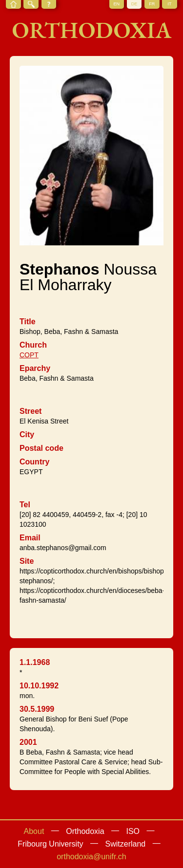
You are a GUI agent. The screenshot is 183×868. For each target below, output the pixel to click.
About (34, 831)
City (27, 434)
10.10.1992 (39, 686)
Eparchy (35, 368)
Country (34, 462)
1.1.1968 (35, 662)
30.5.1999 (37, 709)
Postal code (41, 448)
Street (30, 411)
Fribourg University (50, 844)
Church (33, 345)
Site (27, 561)
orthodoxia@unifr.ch (91, 857)
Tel (25, 505)
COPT (29, 355)
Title (28, 322)
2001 (28, 742)
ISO (133, 831)
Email (30, 538)
